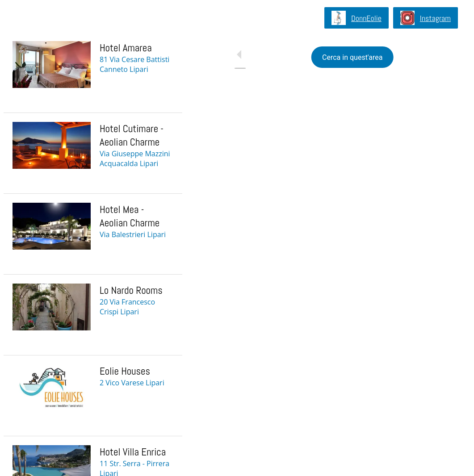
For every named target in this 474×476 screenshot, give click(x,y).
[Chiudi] (18, 18)
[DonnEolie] (357, 18)
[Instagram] (426, 18)
